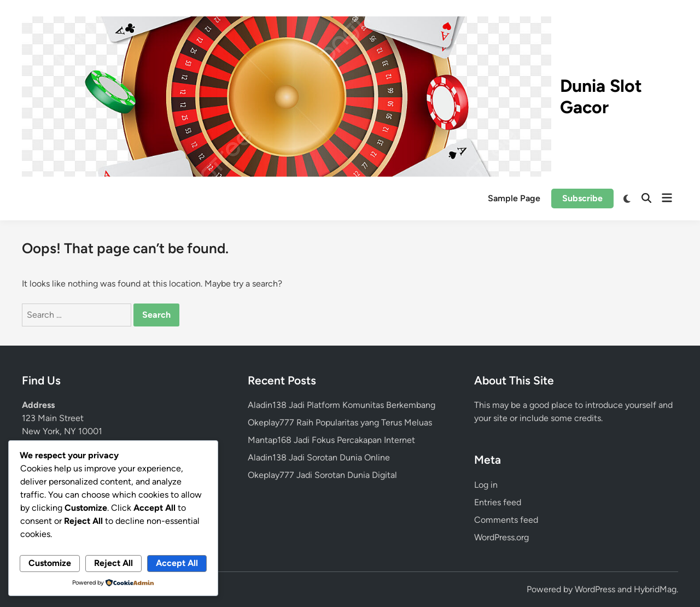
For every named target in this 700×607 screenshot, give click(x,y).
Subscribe (582, 198)
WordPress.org (501, 537)
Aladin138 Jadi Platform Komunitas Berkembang (342, 405)
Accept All (177, 563)
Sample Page (514, 198)
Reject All (113, 563)
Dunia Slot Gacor (601, 96)
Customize (50, 563)
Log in (486, 485)
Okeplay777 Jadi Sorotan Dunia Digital (322, 475)
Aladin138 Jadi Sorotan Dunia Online (319, 457)
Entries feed (498, 502)
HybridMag (655, 589)
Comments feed (506, 520)
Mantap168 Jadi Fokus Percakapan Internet (331, 440)
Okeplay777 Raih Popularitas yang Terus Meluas (340, 422)
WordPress (595, 589)
